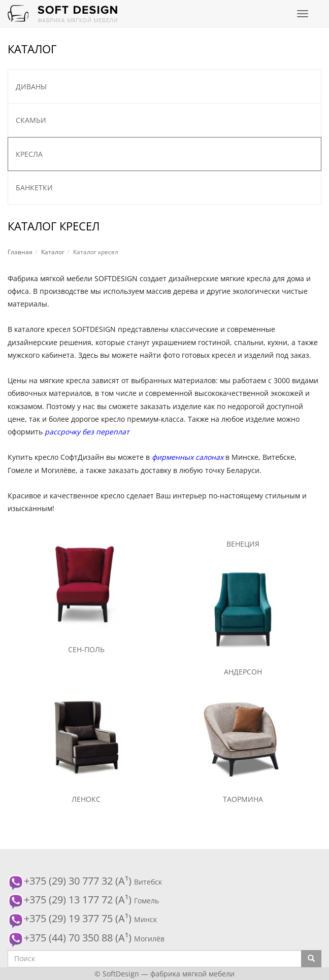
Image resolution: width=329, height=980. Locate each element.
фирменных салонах (188, 457)
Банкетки (34, 188)
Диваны (31, 87)
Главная (20, 252)
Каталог (53, 252)
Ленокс (86, 799)
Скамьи (31, 120)
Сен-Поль (86, 649)
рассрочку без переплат (87, 432)
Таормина (243, 799)
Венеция (243, 544)
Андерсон (243, 672)
